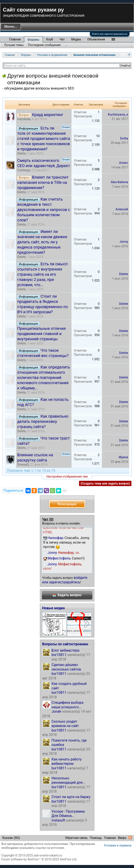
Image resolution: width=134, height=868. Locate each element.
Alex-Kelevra (119, 182)
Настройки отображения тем (67, 476)
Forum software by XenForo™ (39, 859)
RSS (130, 838)
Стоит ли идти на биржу (71, 797)
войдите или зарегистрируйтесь (65, 580)
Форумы (33, 40)
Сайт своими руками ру (33, 10)
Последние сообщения (44, 45)
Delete (21, 153)
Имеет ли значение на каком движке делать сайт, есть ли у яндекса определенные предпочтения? (42, 242)
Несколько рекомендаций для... (69, 780)
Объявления (96, 39)
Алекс (124, 163)
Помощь (96, 838)
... (66, 45)
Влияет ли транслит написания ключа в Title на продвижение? (43, 182)
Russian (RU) (11, 838)
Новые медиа (54, 608)
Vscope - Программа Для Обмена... (68, 814)
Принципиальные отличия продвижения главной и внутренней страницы (42, 334)
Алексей (122, 209)
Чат (62, 39)
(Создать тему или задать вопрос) (105, 483)
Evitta (124, 138)
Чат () (48, 519)
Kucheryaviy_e (118, 115)
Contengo (24, 170)
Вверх (122, 838)
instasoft (59, 820)
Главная (15, 39)
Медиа (76, 39)
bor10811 (59, 655)
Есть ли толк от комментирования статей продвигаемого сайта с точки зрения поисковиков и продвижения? (44, 139)
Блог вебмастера (66, 650)
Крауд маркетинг (48, 115)
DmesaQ (23, 465)
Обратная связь (76, 838)
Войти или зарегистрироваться (110, 34)
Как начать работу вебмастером (67, 761)
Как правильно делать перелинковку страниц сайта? (43, 421)
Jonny (124, 242)
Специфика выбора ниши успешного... (68, 705)
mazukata (24, 119)
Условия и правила (118, 845)
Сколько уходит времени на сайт (65, 724)
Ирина (123, 457)
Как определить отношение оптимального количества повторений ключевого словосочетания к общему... (44, 378)
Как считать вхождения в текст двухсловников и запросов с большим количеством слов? (44, 210)
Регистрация (67, 504)
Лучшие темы (14, 45)
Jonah (56, 711)
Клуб (50, 39)
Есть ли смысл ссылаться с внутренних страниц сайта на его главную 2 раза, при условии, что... (42, 274)
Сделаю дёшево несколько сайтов (66, 667)
